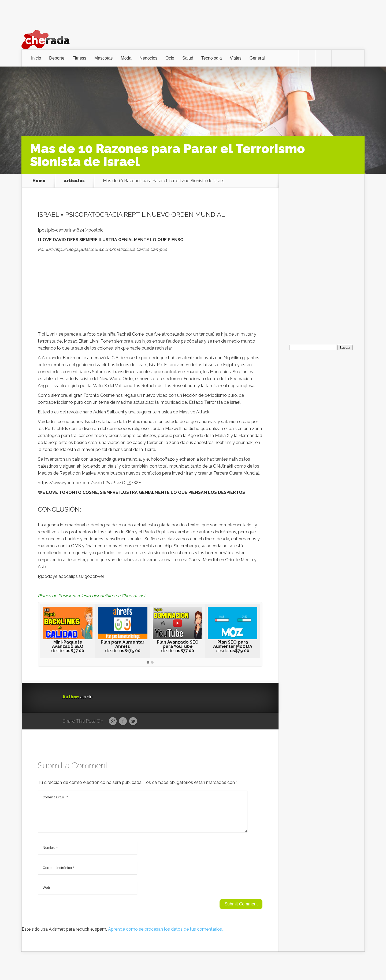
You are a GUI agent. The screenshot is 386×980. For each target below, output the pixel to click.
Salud (188, 58)
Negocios (148, 58)
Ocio (170, 58)
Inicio (36, 58)
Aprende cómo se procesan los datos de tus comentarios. (165, 936)
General (257, 58)
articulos (74, 181)
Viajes (235, 58)
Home (39, 181)
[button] (148, 663)
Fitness (79, 58)
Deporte (57, 58)
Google (113, 721)
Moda (126, 58)
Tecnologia (212, 58)
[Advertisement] (150, 293)
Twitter (133, 721)
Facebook (123, 721)
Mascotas (103, 58)
